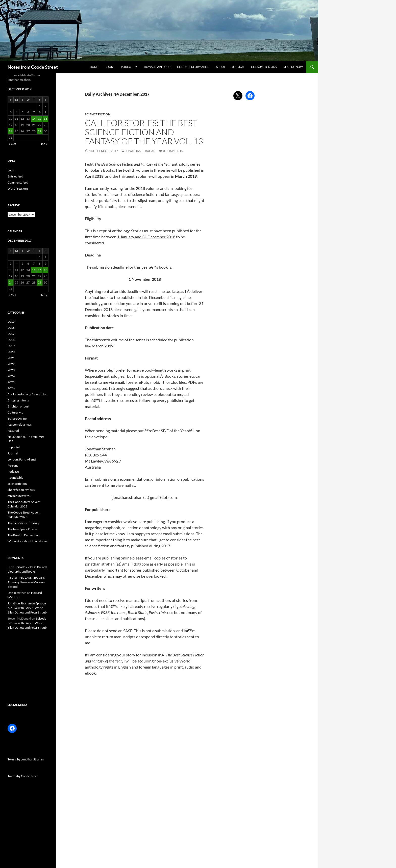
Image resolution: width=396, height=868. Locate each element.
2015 (11, 322)
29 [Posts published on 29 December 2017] (40, 131)
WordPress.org (18, 188)
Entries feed (15, 176)
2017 (11, 334)
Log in (11, 170)
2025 (11, 382)
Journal (238, 67)
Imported (14, 447)
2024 (11, 376)
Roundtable (15, 478)
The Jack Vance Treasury (24, 523)
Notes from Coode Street (33, 67)
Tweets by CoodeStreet (23, 776)
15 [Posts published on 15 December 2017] (40, 119)
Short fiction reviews (21, 490)
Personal (13, 465)
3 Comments (173, 151)
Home (94, 67)
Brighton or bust (18, 406)
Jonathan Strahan (140, 151)
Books (110, 67)
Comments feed (18, 182)
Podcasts (14, 471)
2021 (11, 358)
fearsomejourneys (20, 425)
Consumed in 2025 (264, 67)
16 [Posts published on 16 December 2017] (45, 119)
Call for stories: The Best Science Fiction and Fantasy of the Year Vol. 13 (144, 132)
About (221, 67)
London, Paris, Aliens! (22, 459)
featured (13, 431)
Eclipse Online (17, 418)
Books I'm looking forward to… (28, 394)
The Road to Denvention (24, 535)
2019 (11, 346)
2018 (11, 340)
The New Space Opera (22, 529)
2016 (11, 328)
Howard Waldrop (157, 67)
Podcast (127, 67)
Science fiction (98, 114)
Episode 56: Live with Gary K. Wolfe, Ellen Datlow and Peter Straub (27, 608)
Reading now (293, 67)
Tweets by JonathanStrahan (26, 759)
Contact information (193, 67)
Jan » (44, 144)
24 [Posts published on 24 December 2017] (11, 131)
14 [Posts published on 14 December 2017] (34, 119)
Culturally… (15, 412)
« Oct (12, 144)
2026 (11, 388)
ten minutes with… (20, 496)
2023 (11, 370)
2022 (11, 364)
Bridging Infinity (18, 400)
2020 (11, 352)
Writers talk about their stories (28, 541)
